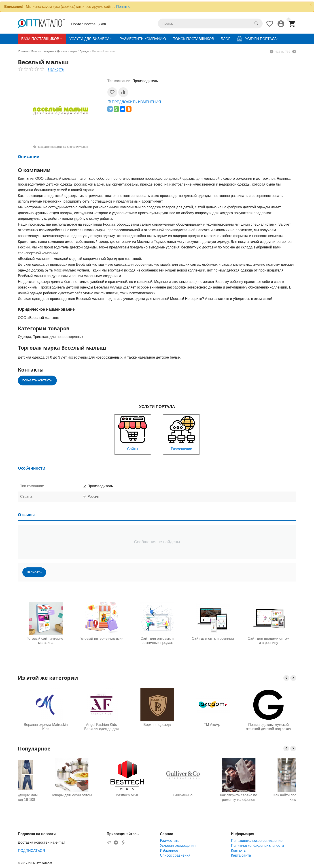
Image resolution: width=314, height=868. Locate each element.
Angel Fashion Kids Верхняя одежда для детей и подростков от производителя (101, 727)
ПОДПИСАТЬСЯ (31, 851)
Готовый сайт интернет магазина (46, 641)
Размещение (181, 433)
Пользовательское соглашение (257, 841)
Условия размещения (178, 846)
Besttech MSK (157, 795)
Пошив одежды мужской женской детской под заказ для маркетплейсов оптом (268, 727)
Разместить (170, 841)
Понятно (123, 7)
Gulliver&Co (213, 795)
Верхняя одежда (157, 725)
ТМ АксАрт (213, 725)
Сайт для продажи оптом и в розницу (268, 641)
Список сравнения (175, 855)
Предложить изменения (136, 102)
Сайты (133, 433)
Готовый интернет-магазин (101, 638)
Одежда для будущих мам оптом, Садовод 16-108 (46, 797)
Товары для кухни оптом (101, 795)
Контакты (239, 850)
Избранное (169, 850)
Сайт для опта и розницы (213, 638)
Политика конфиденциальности (257, 846)
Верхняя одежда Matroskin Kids (46, 727)
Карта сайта (241, 855)
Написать (56, 69)
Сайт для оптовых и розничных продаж (157, 641)
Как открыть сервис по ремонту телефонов (268, 797)
